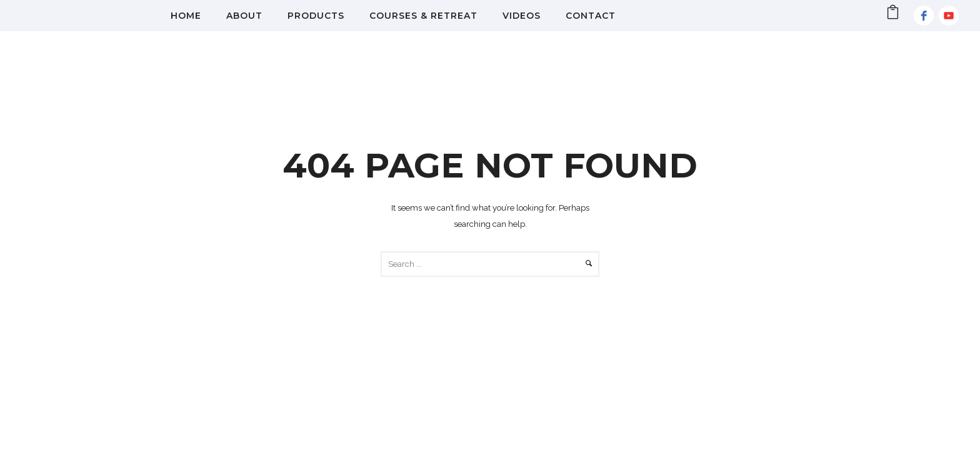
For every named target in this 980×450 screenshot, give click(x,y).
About (244, 16)
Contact (591, 16)
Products (316, 16)
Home (186, 16)
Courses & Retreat (423, 16)
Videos (522, 16)
